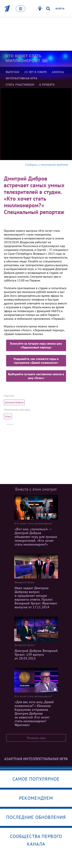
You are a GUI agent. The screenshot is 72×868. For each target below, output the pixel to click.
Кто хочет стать (26, 58)
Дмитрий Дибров (14, 402)
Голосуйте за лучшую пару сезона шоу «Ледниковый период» (36, 345)
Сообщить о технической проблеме (47, 165)
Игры (8, 416)
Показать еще (36, 738)
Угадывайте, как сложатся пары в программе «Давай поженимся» (36, 361)
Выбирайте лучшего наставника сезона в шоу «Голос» (36, 376)
